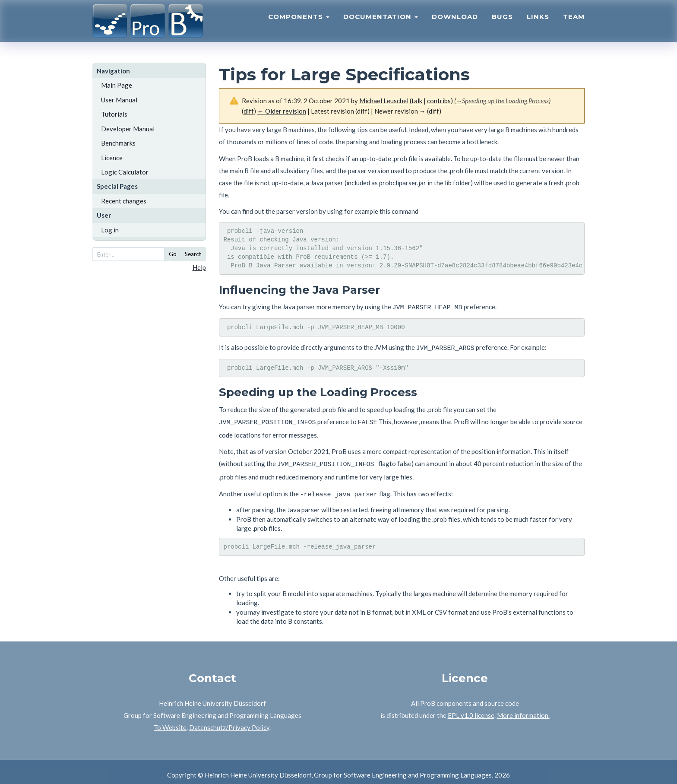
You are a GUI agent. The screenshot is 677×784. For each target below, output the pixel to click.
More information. (523, 709)
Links (538, 24)
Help (199, 267)
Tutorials (114, 114)
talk (417, 101)
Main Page (117, 85)
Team (574, 24)
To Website (170, 721)
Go (173, 254)
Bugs (502, 24)
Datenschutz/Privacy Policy (229, 721)
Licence (112, 158)
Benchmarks (118, 143)
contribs (439, 101)
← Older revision (282, 111)
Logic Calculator (125, 172)
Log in (110, 230)
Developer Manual (128, 129)
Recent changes (124, 201)
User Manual (119, 100)
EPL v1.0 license (471, 709)
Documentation (381, 24)
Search (193, 254)
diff (249, 111)
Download (455, 24)
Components (299, 24)
